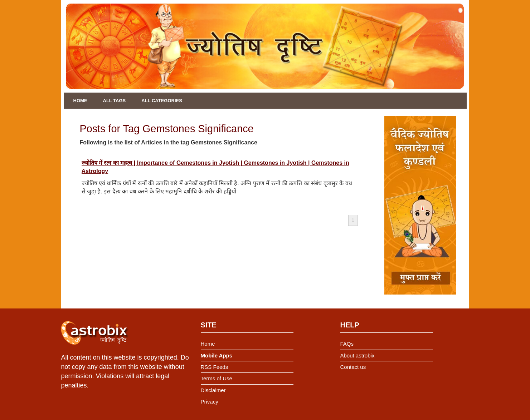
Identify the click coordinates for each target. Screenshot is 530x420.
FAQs (347, 344)
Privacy (210, 402)
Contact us (353, 367)
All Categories (162, 101)
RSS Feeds (215, 367)
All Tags (115, 101)
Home (80, 101)
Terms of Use (217, 378)
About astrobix (358, 355)
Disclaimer (213, 390)
